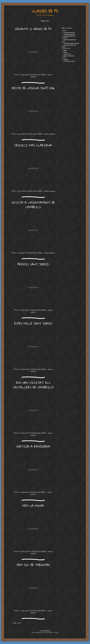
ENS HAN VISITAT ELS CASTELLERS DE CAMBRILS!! (33, 385)
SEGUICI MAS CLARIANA (33, 145)
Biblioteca (66, 59)
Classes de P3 (45, 11)
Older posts (16, 623)
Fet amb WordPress (45, 631)
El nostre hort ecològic (69, 61)
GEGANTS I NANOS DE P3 (33, 29)
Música (65, 52)
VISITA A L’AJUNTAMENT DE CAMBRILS (33, 205)
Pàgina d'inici (45, 21)
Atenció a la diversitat (69, 56)
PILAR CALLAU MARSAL (38, 75)
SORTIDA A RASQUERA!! (33, 446)
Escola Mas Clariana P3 (69, 32)
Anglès (65, 50)
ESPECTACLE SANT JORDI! (33, 323)
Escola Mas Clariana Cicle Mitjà (71, 43)
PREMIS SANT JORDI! (33, 264)
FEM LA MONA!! (33, 506)
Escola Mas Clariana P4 (69, 34)
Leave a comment (50, 134)
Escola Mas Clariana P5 (69, 36)
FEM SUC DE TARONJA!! (33, 565)
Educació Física (67, 54)
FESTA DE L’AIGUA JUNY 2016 (33, 88)
